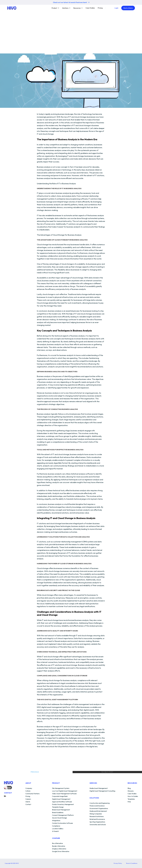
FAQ (129, 802)
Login (116, 8)
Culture (28, 791)
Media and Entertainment (98, 811)
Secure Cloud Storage (59, 818)
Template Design (58, 807)
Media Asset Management (99, 788)
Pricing (100, 8)
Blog (129, 788)
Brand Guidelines (58, 813)
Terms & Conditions (132, 863)
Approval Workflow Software (62, 802)
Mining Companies (96, 814)
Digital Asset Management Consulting (102, 791)
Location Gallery (58, 829)
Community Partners (32, 794)
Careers (28, 799)
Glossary (131, 791)
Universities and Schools (98, 825)
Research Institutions (97, 817)
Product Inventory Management (63, 804)
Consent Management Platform (63, 815)
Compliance (56, 826)
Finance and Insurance (97, 806)
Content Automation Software (62, 823)
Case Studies (90, 8)
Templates (131, 799)
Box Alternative (57, 843)
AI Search (55, 831)
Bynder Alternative (59, 846)
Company (29, 788)
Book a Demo (128, 8)
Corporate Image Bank (60, 796)
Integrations (56, 821)
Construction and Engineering (100, 803)
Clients (28, 802)
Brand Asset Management (61, 810)
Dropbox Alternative (59, 849)
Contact (28, 804)
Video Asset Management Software (64, 794)
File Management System (61, 788)
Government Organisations (99, 809)
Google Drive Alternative (61, 851)
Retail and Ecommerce (97, 819)
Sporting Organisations (97, 822)
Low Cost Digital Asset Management (65, 791)
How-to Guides (133, 796)
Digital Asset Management (61, 799)
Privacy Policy (118, 863)
